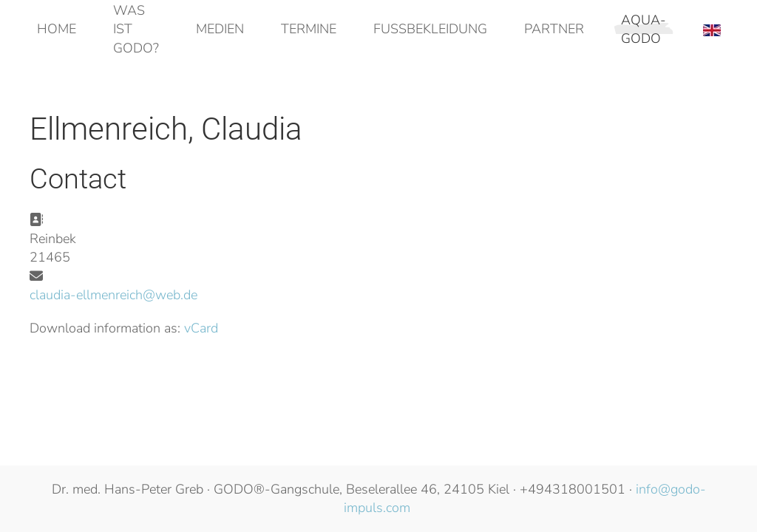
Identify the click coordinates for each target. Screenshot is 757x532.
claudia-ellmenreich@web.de (113, 295)
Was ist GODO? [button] (136, 29)
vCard (201, 328)
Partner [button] (554, 29)
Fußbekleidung (430, 29)
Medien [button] (220, 29)
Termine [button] (309, 29)
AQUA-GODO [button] (644, 29)
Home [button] (57, 29)
